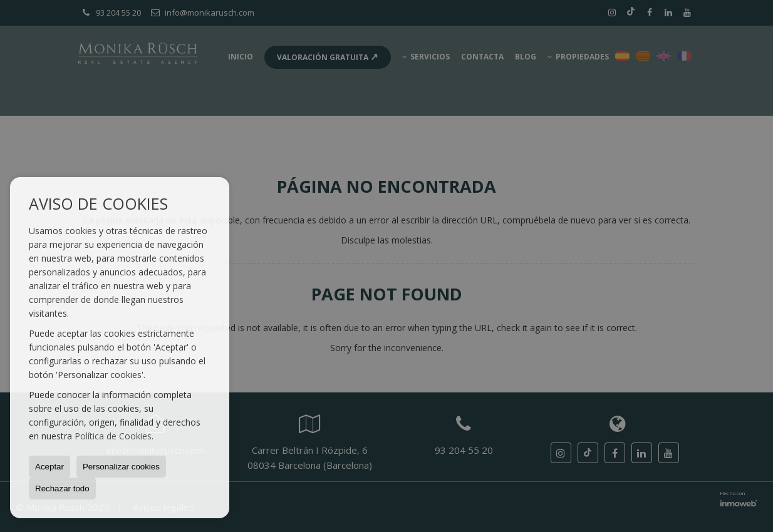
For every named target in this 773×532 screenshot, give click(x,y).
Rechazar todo (62, 489)
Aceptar (49, 467)
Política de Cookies (113, 436)
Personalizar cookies (121, 467)
